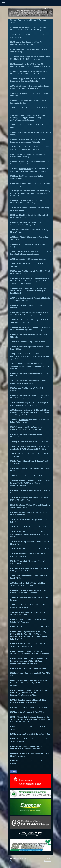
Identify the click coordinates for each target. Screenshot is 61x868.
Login (49, 859)
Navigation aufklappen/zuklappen (30, 3)
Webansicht (47, 861)
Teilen (13, 772)
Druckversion (16, 859)
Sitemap (25, 859)
